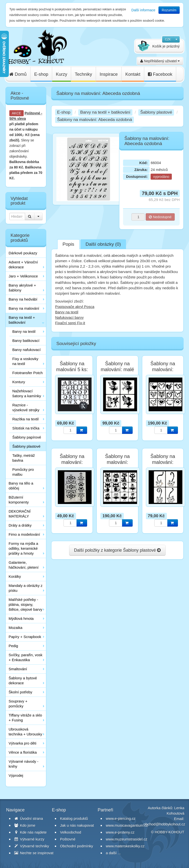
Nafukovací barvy (69, 317)
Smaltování (18, 669)
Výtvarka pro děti (23, 743)
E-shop (41, 74)
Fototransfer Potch (27, 373)
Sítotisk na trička (26, 428)
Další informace (143, 10)
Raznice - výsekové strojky (26, 407)
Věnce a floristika (23, 752)
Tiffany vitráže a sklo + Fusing (25, 718)
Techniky (83, 74)
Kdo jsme (25, 825)
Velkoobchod (71, 832)
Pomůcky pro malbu (23, 472)
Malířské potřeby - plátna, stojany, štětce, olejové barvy (25, 604)
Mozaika (16, 628)
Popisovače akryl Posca (75, 307)
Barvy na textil (24, 331)
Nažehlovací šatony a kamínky (27, 393)
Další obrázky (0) (103, 244)
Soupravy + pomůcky (18, 704)
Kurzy (62, 74)
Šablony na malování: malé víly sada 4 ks (117, 369)
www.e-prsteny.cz (120, 832)
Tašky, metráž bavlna (24, 458)
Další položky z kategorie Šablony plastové (118, 550)
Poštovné (32, 113)
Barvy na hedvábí (23, 299)
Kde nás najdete (31, 832)
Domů (18, 74)
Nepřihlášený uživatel (160, 61)
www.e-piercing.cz (121, 818)
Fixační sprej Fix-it (70, 323)
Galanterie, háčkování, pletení (24, 565)
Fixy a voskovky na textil (25, 361)
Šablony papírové (27, 437)
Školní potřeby (20, 692)
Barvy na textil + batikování (22, 320)
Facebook (160, 74)
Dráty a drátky (20, 525)
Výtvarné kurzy (29, 839)
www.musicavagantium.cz (127, 825)
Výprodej (16, 775)
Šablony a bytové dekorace (23, 680)
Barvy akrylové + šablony (22, 288)
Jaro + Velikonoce (23, 276)
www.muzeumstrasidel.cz (126, 839)
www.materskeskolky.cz (125, 846)
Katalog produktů (74, 818)
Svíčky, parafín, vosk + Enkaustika (25, 657)
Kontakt (133, 74)
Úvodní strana (29, 818)
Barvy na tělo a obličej (21, 486)
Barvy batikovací (26, 341)
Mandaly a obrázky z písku (26, 588)
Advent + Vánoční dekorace (23, 265)
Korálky (15, 576)
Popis (68, 244)
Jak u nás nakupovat (77, 825)
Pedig (13, 646)
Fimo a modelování (24, 534)
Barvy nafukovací (26, 350)
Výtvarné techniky (32, 846)
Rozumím (169, 10)
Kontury (19, 382)
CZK (168, 39)
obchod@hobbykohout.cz (164, 824)
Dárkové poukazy (23, 253)
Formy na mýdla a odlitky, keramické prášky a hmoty (23, 548)
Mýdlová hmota (21, 618)
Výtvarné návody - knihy (24, 764)
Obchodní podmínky (77, 846)
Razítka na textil (25, 419)
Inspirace (109, 74)
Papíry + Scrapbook (25, 637)
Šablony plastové (26, 446)
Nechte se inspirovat (34, 853)
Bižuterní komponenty (19, 500)
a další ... (113, 853)
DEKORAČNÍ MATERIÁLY (20, 514)
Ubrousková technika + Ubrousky (25, 732)
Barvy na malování (24, 308)
